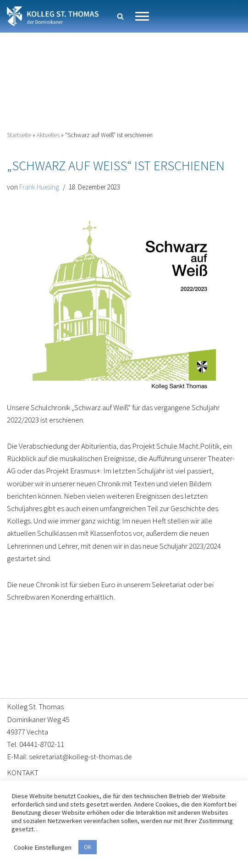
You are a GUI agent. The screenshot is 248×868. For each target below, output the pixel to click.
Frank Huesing (39, 187)
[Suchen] (120, 16)
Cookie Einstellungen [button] (43, 847)
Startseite (19, 135)
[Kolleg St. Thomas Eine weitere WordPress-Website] (53, 16)
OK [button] (88, 847)
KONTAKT (23, 773)
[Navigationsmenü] (142, 16)
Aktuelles (48, 135)
